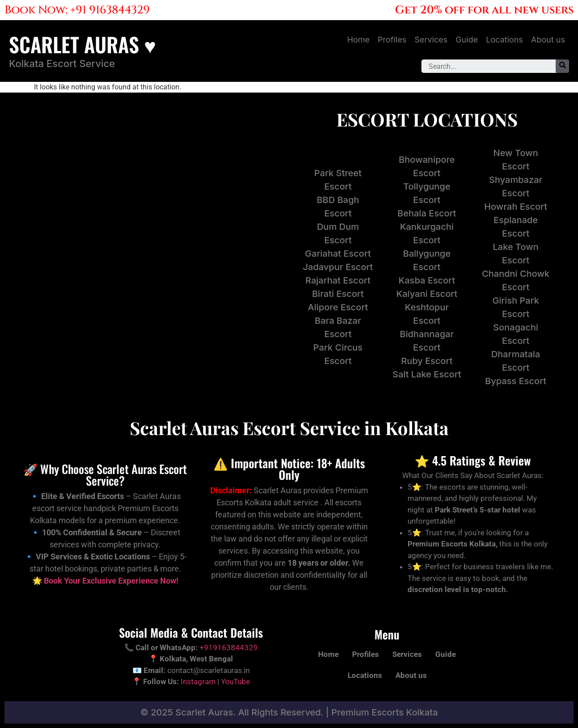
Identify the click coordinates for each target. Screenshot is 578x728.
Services (431, 40)
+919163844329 (229, 648)
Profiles (392, 40)
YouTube (236, 681)
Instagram (198, 681)
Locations (504, 40)
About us (548, 40)
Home (358, 40)
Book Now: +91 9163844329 (77, 10)
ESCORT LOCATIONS (427, 119)
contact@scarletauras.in (208, 670)
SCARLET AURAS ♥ (83, 44)
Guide (467, 40)
